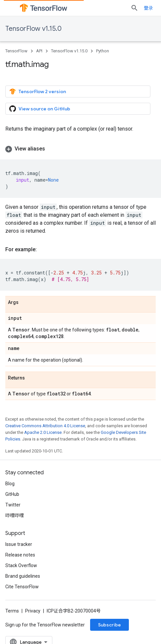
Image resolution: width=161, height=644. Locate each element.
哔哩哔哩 (15, 515)
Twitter (13, 505)
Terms (12, 611)
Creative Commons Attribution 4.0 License (45, 426)
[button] (80, 149)
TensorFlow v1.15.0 (33, 29)
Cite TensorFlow (22, 587)
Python (103, 51)
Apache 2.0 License (43, 432)
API (39, 51)
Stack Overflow (21, 565)
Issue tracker (19, 544)
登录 (148, 8)
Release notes (20, 555)
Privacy (33, 611)
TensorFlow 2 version (38, 91)
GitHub (12, 494)
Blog (10, 484)
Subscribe (109, 625)
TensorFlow (16, 51)
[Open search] (134, 8)
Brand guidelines (23, 576)
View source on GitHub (40, 109)
